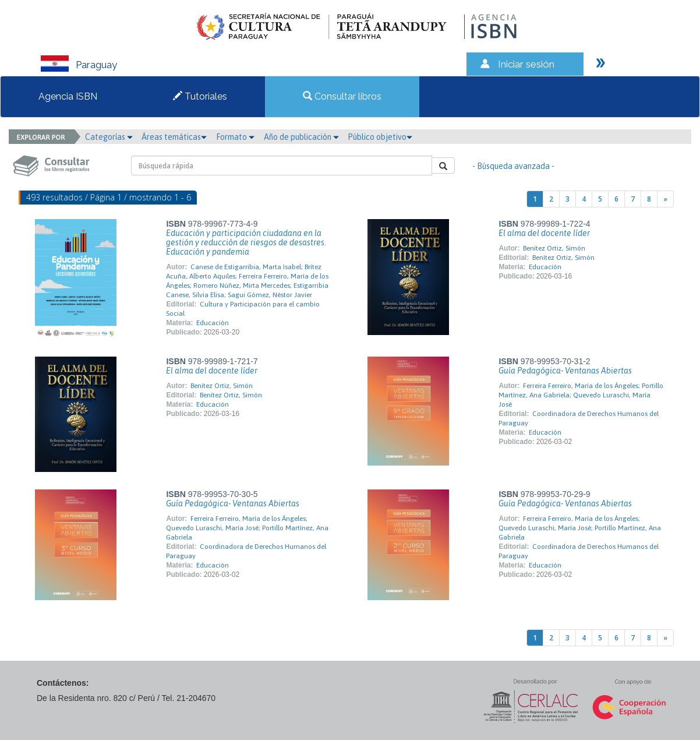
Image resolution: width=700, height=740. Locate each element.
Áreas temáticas (174, 137)
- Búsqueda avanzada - (513, 166)
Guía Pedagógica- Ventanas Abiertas (565, 371)
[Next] (665, 199)
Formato (235, 137)
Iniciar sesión (526, 64)
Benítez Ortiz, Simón (554, 248)
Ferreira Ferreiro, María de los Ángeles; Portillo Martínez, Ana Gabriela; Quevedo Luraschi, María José (581, 395)
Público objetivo (380, 137)
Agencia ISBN (68, 96)
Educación (213, 323)
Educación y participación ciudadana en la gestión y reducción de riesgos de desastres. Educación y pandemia (246, 242)
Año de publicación (301, 137)
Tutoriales (200, 96)
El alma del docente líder (544, 233)
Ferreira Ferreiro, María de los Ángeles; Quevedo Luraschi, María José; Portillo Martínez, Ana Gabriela (247, 528)
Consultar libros (342, 96)
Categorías (109, 137)
